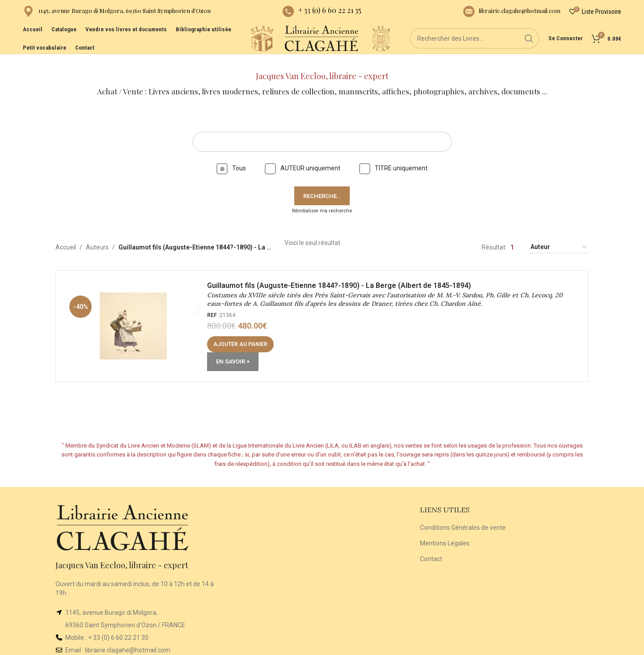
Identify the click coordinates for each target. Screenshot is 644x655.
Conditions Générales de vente (463, 515)
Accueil (66, 235)
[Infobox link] (117, 14)
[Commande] (559, 235)
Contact (431, 546)
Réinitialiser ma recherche (322, 198)
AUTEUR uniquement (303, 156)
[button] (244, 335)
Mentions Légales (445, 531)
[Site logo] (229, 49)
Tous (231, 156)
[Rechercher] (475, 49)
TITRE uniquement (393, 156)
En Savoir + (236, 352)
